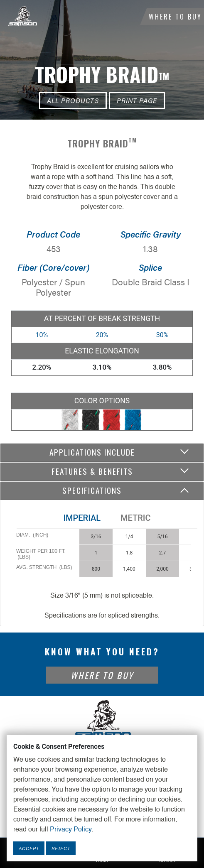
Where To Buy (175, 17)
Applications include (92, 452)
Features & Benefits (92, 471)
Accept (29, 848)
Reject (61, 848)
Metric (135, 518)
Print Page (137, 100)
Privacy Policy (71, 830)
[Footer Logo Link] (102, 719)
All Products (73, 100)
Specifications (92, 490)
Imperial (82, 518)
